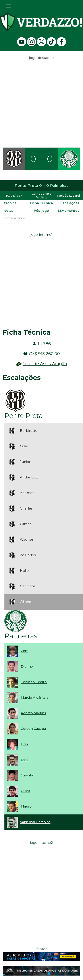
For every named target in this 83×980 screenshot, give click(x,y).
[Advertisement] (41, 102)
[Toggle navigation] (9, 6)
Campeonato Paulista (41, 196)
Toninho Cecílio (34, 682)
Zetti (25, 651)
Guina (25, 791)
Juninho (28, 775)
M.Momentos (69, 211)
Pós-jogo (41, 211)
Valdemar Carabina (35, 822)
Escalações (70, 203)
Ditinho (27, 666)
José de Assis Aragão (45, 364)
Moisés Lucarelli (69, 196)
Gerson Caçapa (33, 729)
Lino (24, 744)
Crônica (10, 203)
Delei (25, 760)
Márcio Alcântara (35, 698)
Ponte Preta (26, 186)
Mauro (26, 806)
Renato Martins (33, 713)
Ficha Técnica (41, 203)
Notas (9, 211)
